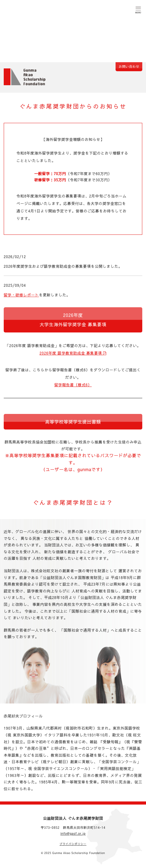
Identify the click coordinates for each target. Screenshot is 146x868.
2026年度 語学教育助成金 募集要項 (73, 353)
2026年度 (73, 320)
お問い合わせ (129, 66)
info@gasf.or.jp (73, 833)
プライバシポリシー (73, 844)
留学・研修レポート (21, 295)
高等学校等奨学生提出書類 (73, 422)
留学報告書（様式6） (73, 385)
